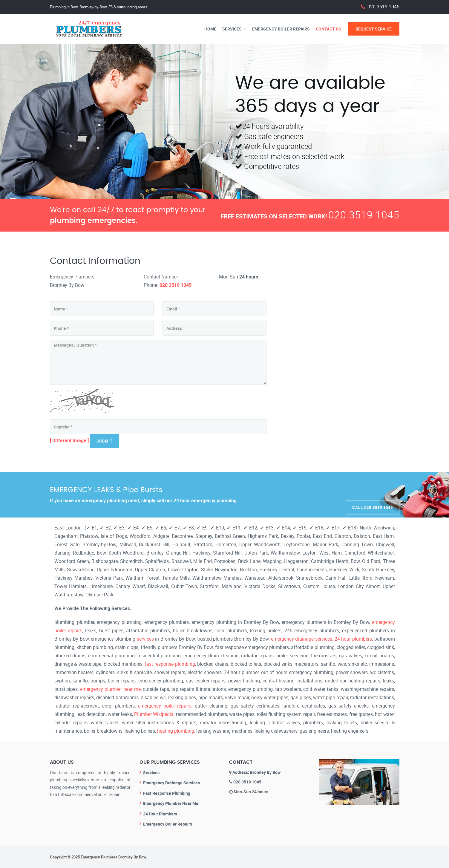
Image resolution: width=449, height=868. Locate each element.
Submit (105, 441)
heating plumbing (176, 731)
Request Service (374, 29)
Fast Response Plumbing (167, 793)
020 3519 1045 (383, 7)
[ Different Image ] (69, 440)
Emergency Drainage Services (171, 783)
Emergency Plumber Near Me (171, 803)
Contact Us (328, 29)
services (145, 639)
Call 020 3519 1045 (373, 495)
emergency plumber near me (110, 689)
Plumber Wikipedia (154, 714)
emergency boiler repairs (165, 706)
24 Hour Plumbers (160, 814)
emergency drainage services (302, 639)
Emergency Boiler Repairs (281, 29)
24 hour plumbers (353, 639)
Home (210, 29)
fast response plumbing (170, 664)
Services (232, 29)
